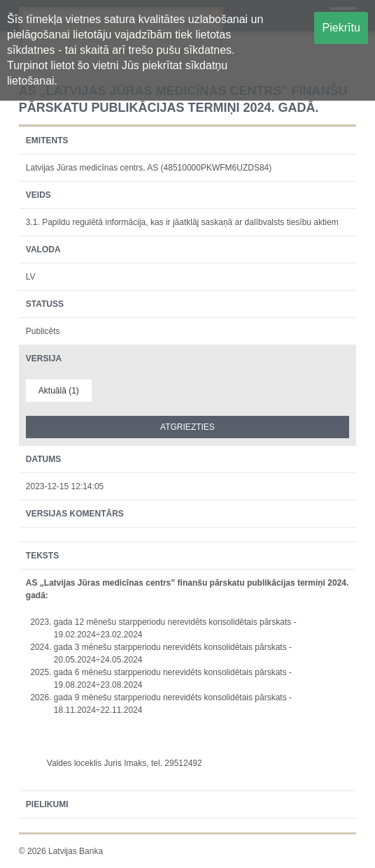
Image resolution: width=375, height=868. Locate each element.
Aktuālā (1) (59, 391)
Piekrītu (341, 28)
